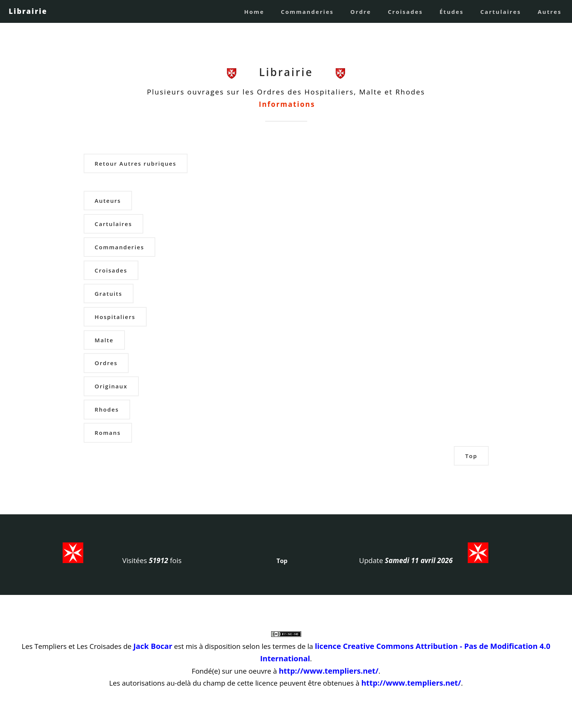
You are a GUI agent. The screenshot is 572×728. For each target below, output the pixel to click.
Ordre (361, 12)
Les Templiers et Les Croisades (72, 646)
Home (254, 12)
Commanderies (307, 12)
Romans (107, 433)
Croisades (405, 12)
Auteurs (108, 201)
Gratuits (108, 294)
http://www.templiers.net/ (329, 671)
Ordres (106, 363)
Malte (104, 340)
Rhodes (107, 409)
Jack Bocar (153, 646)
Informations (287, 104)
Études (452, 12)
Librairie (28, 11)
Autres (549, 12)
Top (471, 456)
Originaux (111, 386)
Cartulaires (501, 12)
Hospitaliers (115, 317)
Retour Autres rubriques (135, 163)
